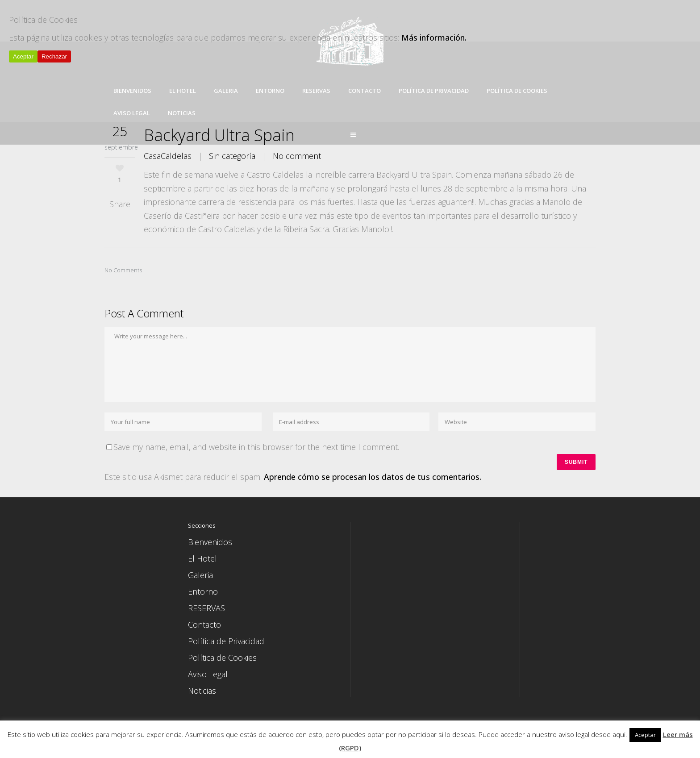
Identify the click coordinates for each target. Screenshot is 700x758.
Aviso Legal (208, 675)
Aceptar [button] (645, 735)
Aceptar (23, 56)
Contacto (204, 625)
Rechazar (54, 56)
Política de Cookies (222, 658)
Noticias (202, 691)
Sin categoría (232, 156)
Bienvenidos (210, 543)
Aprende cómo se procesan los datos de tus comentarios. (373, 478)
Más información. (434, 37)
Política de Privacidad (226, 642)
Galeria (200, 576)
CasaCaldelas (168, 156)
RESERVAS (206, 609)
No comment (297, 156)
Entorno (203, 592)
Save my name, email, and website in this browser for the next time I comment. (256, 447)
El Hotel (202, 559)
